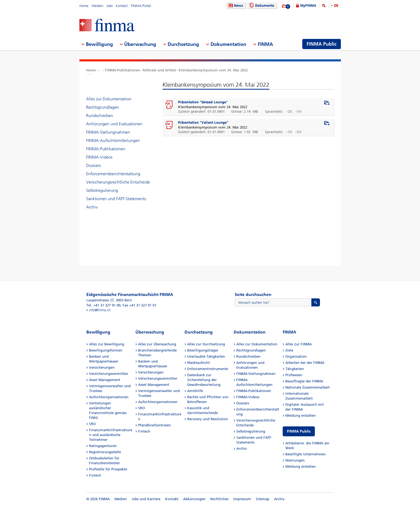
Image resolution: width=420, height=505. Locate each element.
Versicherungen (102, 367)
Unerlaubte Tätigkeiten (206, 356)
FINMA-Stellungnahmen (108, 132)
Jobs (110, 6)
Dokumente (261, 6)
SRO (92, 424)
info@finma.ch (100, 310)
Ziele (289, 350)
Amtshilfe (195, 391)
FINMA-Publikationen (123, 70)
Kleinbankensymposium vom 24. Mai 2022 (213, 70)
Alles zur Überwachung (157, 344)
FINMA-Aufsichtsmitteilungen (113, 140)
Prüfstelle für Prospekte (108, 469)
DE (336, 6)
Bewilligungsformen (106, 350)
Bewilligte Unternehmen (305, 454)
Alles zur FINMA (299, 344)
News (235, 6)
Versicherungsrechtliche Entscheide (118, 182)
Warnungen (295, 460)
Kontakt (122, 6)
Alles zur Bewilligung (107, 344)
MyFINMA (308, 6)
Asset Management (105, 380)
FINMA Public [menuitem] (322, 44)
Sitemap (263, 499)
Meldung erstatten (301, 416)
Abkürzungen (194, 499)
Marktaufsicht (198, 363)
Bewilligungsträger (203, 350)
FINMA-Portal (141, 6)
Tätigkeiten (295, 369)
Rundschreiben (100, 116)
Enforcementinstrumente (208, 369)
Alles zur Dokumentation (109, 99)
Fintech (95, 475)
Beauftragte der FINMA (304, 381)
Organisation (296, 356)
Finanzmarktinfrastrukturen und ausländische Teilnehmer (111, 435)
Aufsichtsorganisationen (109, 397)
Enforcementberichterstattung (113, 174)
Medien (97, 6)
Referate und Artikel (159, 70)
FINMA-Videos (99, 157)
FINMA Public (299, 431)
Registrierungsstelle (105, 452)
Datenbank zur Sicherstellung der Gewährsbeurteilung (204, 380)
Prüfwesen (294, 375)
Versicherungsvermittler (109, 374)
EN (299, 111)
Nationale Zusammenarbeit (307, 387)
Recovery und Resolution (208, 419)
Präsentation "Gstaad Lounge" (203, 102)
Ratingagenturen (103, 446)
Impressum (242, 499)
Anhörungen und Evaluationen (114, 124)
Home (84, 6)
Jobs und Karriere (146, 499)
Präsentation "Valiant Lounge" (203, 122)
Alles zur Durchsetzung (206, 344)
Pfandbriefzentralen (154, 425)
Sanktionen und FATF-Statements (116, 199)
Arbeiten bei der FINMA (305, 363)
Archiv (92, 207)
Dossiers (93, 165)
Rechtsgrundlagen (103, 107)
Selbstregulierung (102, 190)
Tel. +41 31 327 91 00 (103, 305)
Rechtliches (219, 499)
